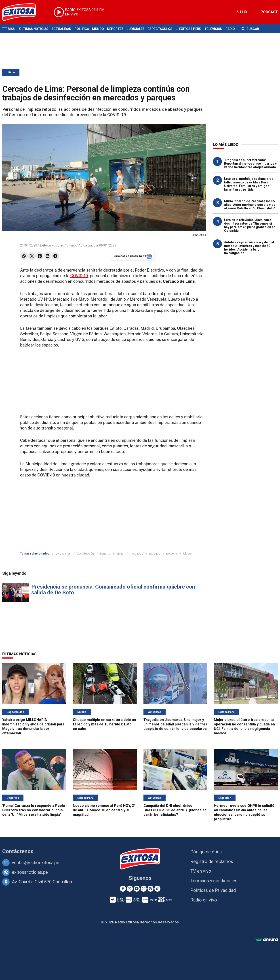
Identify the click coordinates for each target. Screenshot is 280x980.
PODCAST (269, 12)
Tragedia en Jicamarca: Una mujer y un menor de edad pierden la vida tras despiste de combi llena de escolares (175, 724)
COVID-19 (79, 276)
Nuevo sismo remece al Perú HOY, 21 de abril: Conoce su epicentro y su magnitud (104, 810)
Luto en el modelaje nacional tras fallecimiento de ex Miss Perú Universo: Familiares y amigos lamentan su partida (249, 184)
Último (11, 72)
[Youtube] (137, 889)
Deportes (115, 29)
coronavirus (63, 554)
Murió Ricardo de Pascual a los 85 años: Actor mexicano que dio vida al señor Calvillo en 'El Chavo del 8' (250, 205)
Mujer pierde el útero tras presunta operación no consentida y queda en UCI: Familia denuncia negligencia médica (244, 726)
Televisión (213, 29)
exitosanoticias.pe (30, 872)
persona (172, 554)
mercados (136, 554)
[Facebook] (123, 889)
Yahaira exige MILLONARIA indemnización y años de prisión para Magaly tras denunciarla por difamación (33, 726)
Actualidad (61, 29)
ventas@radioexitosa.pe (36, 863)
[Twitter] (130, 889)
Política (82, 29)
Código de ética (206, 852)
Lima (103, 554)
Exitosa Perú (190, 29)
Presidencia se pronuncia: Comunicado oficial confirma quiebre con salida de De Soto (113, 590)
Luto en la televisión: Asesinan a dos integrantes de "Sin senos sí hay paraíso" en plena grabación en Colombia (250, 225)
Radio (230, 29)
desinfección (85, 554)
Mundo (98, 29)
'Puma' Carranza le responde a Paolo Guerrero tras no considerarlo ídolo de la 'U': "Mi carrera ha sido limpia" (34, 810)
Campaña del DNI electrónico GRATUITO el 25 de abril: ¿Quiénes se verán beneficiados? (175, 810)
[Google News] (151, 889)
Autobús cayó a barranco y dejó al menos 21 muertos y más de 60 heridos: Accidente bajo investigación (249, 248)
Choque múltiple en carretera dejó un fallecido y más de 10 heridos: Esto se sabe (104, 724)
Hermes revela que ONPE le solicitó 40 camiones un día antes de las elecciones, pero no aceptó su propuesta (244, 812)
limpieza (118, 554)
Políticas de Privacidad (213, 890)
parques (155, 554)
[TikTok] (157, 889)
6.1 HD (242, 12)
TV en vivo (201, 871)
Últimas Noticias (34, 29)
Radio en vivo (204, 900)
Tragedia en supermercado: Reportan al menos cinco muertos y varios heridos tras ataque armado (250, 164)
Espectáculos (160, 29)
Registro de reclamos (212, 861)
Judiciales (136, 29)
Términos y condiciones (214, 881)
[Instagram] (144, 889)
